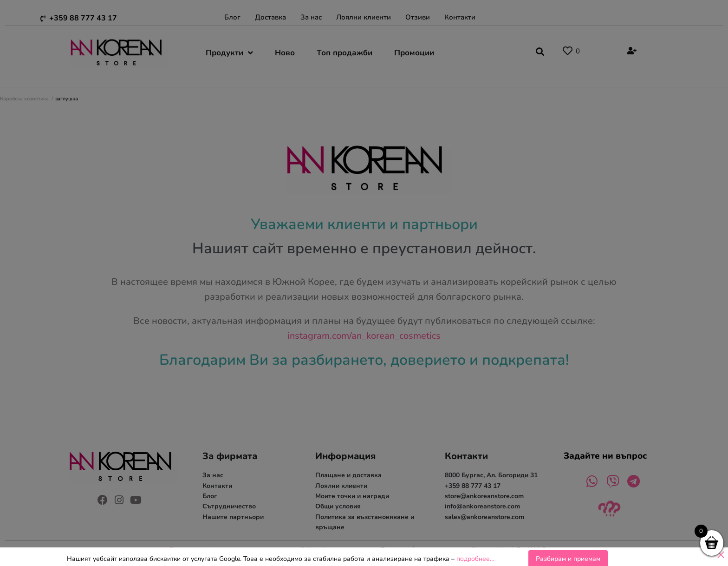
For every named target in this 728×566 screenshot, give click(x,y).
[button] (540, 50)
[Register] (631, 52)
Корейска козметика (24, 99)
